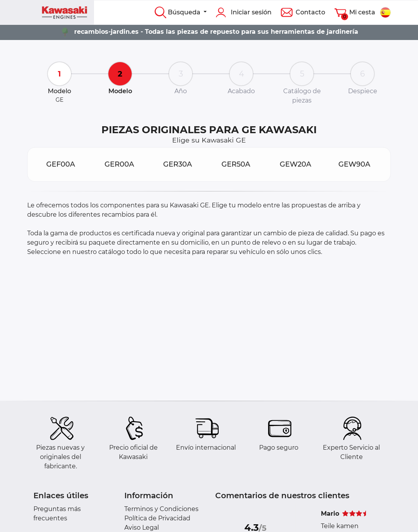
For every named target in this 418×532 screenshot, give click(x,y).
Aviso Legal (142, 528)
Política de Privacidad (157, 518)
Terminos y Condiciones (161, 509)
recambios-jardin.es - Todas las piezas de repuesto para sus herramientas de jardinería (216, 32)
